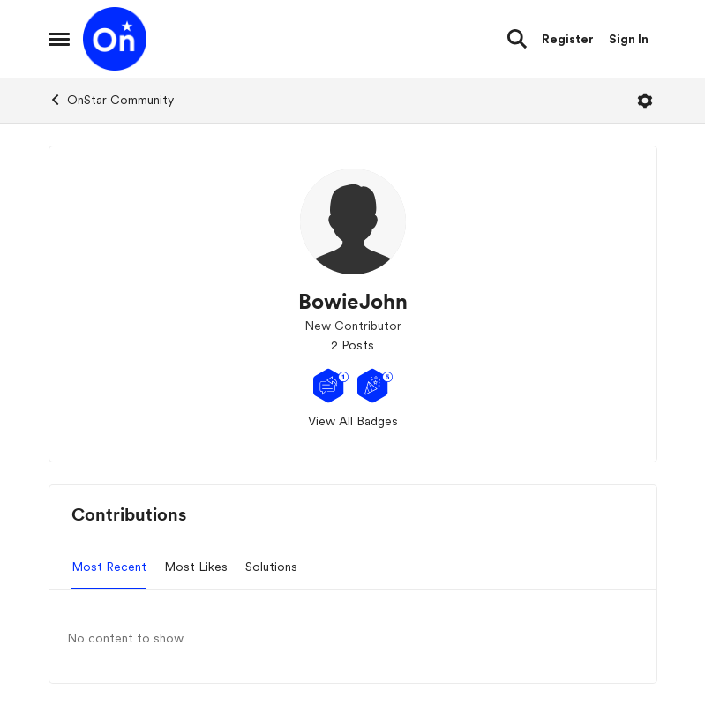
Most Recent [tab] (109, 567)
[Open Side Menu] (59, 39)
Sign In (629, 39)
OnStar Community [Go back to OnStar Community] (111, 100)
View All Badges (353, 421)
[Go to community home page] (115, 39)
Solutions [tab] (271, 567)
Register (568, 39)
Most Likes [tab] (196, 567)
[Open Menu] (645, 101)
